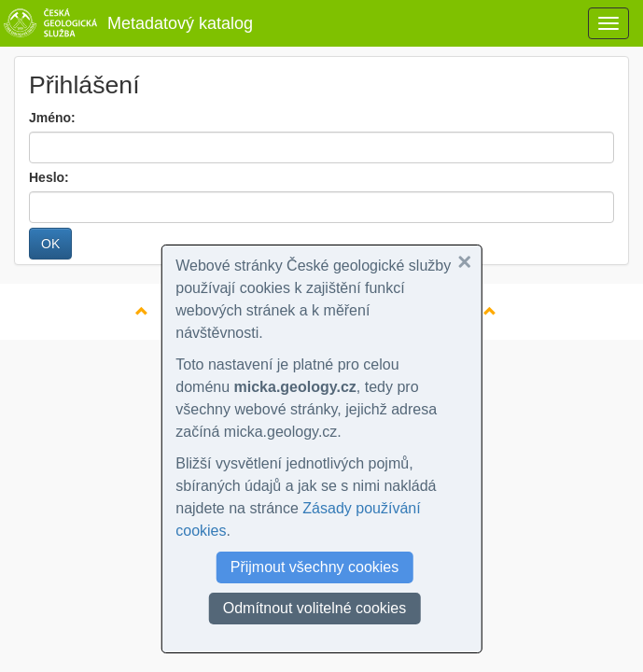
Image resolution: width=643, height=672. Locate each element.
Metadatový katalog (126, 23)
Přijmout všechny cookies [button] (315, 567)
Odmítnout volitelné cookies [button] (315, 608)
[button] (465, 262)
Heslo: (49, 177)
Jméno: (52, 118)
